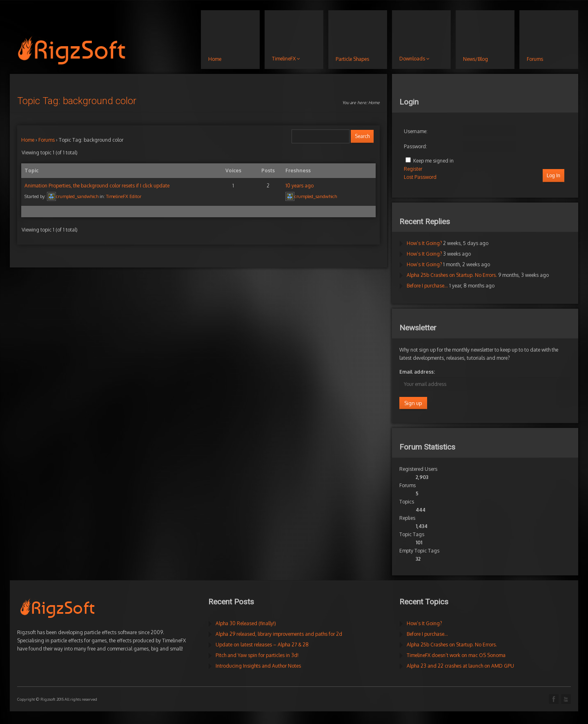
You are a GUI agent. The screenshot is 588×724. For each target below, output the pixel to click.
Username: (416, 131)
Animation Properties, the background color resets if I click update (97, 186)
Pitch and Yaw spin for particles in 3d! (257, 655)
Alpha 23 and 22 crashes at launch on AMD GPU (460, 666)
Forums (47, 140)
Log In (553, 176)
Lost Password (420, 177)
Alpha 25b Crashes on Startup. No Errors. (452, 275)
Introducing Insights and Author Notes (258, 666)
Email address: (417, 372)
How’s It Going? (424, 243)
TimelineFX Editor (124, 196)
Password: (415, 146)
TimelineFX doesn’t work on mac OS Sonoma (456, 655)
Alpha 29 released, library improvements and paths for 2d (279, 634)
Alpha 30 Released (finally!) (246, 623)
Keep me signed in (433, 161)
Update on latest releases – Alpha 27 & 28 (262, 645)
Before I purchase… (427, 286)
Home (374, 102)
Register (413, 169)
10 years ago (300, 186)
